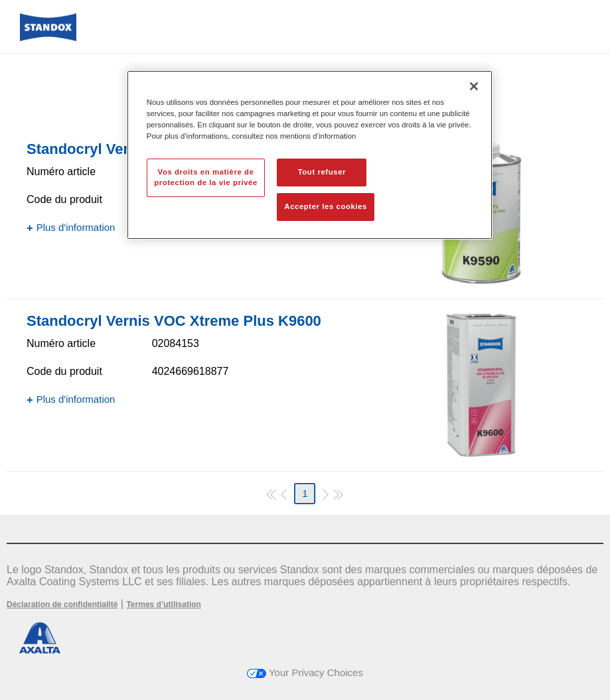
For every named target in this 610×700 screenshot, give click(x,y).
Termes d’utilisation (163, 604)
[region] (310, 155)
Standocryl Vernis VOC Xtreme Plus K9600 (174, 321)
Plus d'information (76, 227)
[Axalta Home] (48, 37)
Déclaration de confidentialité (62, 604)
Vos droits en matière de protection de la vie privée (206, 177)
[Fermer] (474, 86)
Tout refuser (322, 172)
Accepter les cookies (326, 206)
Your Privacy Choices (305, 672)
